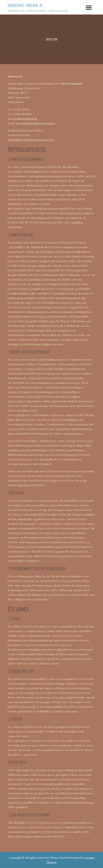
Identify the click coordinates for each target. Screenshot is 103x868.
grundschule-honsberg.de (25, 5)
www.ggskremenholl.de (22, 119)
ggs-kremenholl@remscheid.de (36, 124)
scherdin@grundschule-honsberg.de (31, 140)
